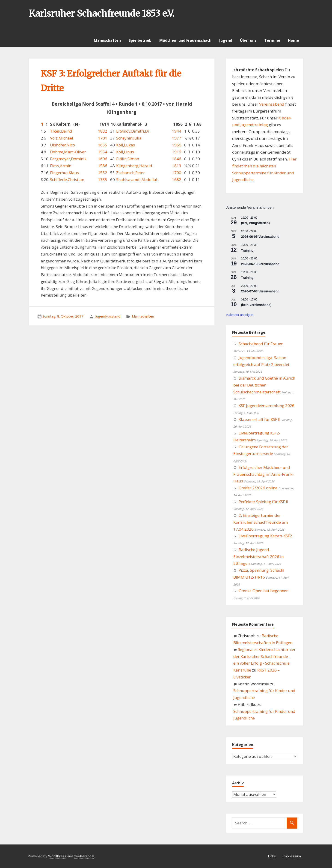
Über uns (248, 40)
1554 (103, 152)
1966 (177, 145)
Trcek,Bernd (61, 131)
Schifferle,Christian (67, 180)
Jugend (226, 40)
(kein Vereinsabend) (256, 305)
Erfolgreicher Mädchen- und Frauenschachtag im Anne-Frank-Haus (264, 474)
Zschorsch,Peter (130, 173)
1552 (103, 173)
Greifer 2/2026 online (258, 488)
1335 (103, 180)
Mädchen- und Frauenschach (185, 40)
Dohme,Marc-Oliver (68, 152)
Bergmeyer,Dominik (68, 159)
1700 (177, 173)
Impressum (292, 856)
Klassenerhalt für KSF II (259, 419)
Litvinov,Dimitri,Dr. (133, 131)
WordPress (57, 856)
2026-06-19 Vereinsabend (260, 264)
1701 (103, 138)
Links (272, 856)
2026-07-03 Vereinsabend (260, 291)
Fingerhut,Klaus (64, 173)
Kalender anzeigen (240, 315)
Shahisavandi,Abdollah (137, 180)
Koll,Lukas (126, 145)
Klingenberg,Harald (134, 166)
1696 (103, 159)
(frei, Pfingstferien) (255, 223)
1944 (177, 131)
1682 (177, 180)
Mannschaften (107, 40)
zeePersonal (84, 856)
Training (247, 250)
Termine (272, 40)
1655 (103, 145)
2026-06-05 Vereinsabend (260, 237)
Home (293, 40)
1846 (177, 159)
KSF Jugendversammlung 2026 (267, 406)
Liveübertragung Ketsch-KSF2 (265, 536)
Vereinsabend (272, 104)
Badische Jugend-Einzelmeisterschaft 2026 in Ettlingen (258, 557)
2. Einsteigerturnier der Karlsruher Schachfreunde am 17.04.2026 (261, 522)
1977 (177, 138)
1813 (177, 166)
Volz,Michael (62, 138)
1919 (177, 152)
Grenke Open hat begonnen (264, 591)
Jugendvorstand (108, 316)
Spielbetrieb (140, 40)
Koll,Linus (125, 152)
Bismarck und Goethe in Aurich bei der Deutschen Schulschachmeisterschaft (264, 385)
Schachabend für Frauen (261, 344)
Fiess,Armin (61, 166)
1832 (103, 131)
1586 (103, 166)
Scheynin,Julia (129, 138)
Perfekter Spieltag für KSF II (263, 502)
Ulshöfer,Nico (62, 145)
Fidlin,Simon (128, 159)
